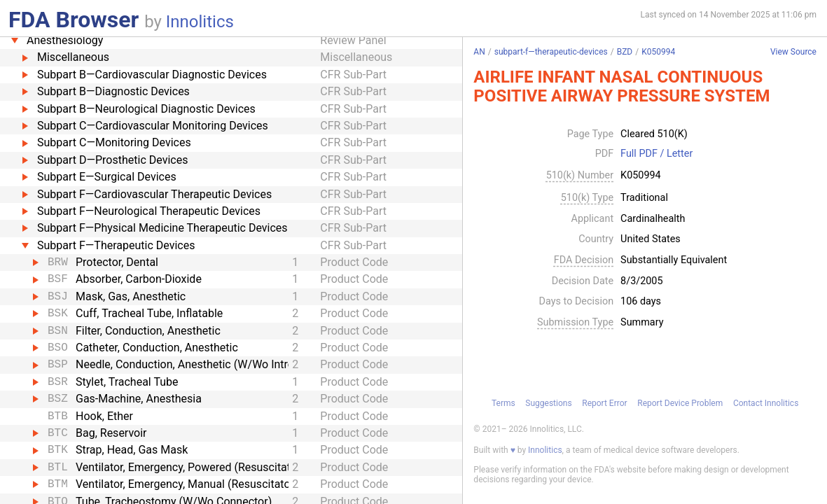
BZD (625, 52)
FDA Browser (74, 20)
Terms (503, 403)
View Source (793, 52)
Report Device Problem (680, 403)
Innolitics (200, 22)
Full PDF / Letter (656, 154)
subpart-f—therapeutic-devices (551, 52)
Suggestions (548, 403)
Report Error (604, 403)
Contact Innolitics (766, 403)
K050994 (658, 52)
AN (479, 52)
